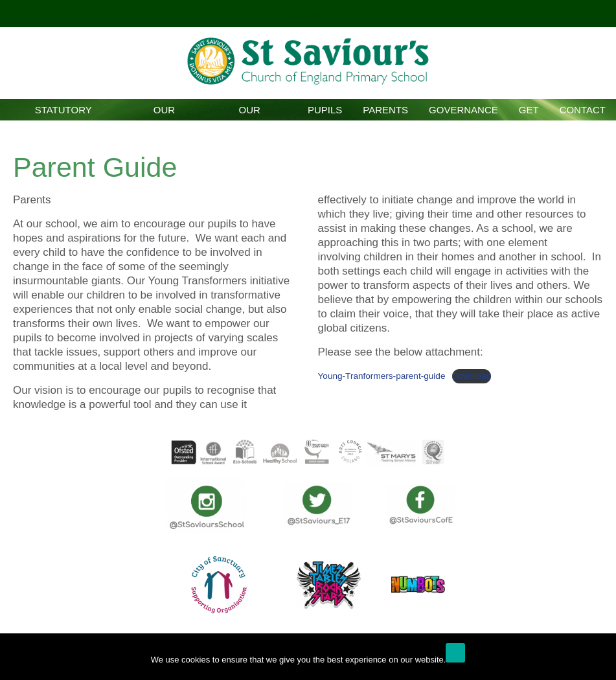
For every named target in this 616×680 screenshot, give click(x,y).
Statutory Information (63, 112)
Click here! (306, 13)
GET (529, 110)
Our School (164, 112)
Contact (583, 110)
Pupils (325, 110)
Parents (385, 110)
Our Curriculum (250, 112)
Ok (455, 653)
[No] (600, 660)
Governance (463, 110)
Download (472, 376)
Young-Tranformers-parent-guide (382, 376)
